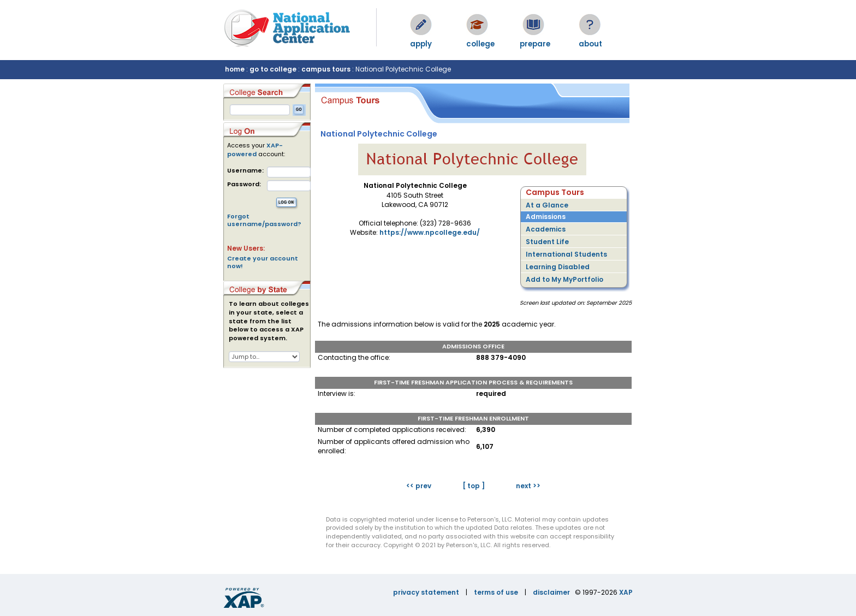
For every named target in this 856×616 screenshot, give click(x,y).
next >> (528, 486)
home (235, 69)
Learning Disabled (558, 267)
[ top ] (474, 486)
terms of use (496, 592)
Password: (244, 184)
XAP (626, 592)
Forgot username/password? (264, 220)
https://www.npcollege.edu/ (430, 232)
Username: (245, 171)
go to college (273, 69)
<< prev (419, 486)
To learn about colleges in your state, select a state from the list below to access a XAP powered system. (269, 321)
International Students (566, 254)
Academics (546, 229)
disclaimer (551, 592)
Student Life (547, 242)
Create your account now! (263, 262)
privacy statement (426, 592)
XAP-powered (255, 150)
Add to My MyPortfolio (564, 279)
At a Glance (547, 205)
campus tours (326, 69)
